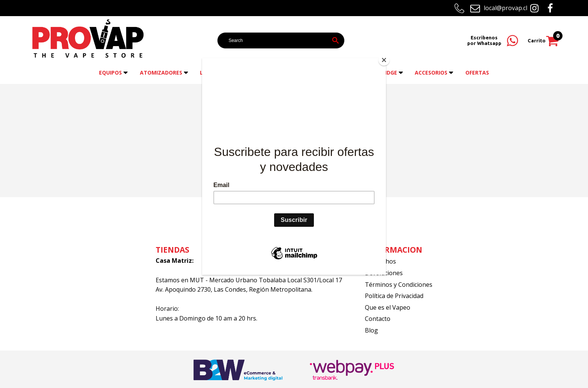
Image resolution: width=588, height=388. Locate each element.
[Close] (384, 60)
